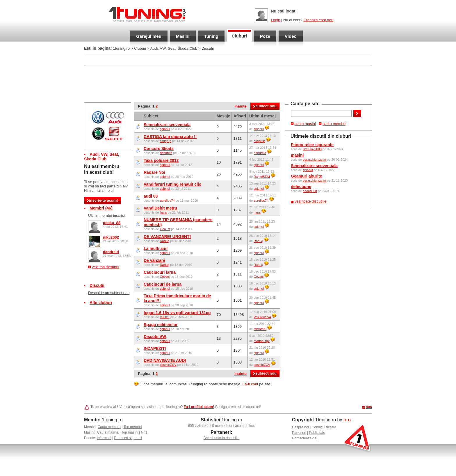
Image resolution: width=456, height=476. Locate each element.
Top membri (133, 427)
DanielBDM (262, 177)
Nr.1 (144, 432)
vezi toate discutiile (310, 201)
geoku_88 (112, 223)
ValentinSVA (262, 317)
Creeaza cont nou (318, 20)
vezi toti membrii (106, 267)
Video (291, 36)
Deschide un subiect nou (109, 293)
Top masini (130, 432)
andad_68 (310, 191)
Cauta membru (109, 427)
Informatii (104, 438)
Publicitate (317, 433)
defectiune (301, 187)
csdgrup (166, 141)
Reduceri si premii (128, 438)
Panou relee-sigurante (312, 145)
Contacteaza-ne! (305, 438)
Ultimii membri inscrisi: (107, 215)
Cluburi (239, 36)
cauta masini (305, 124)
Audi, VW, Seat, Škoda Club (174, 48)
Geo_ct (165, 229)
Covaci (165, 277)
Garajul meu (149, 36)
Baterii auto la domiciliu (221, 438)
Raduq (165, 241)
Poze (265, 36)
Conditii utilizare (324, 427)
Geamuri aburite (306, 176)
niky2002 (111, 237)
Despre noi (300, 427)
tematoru (260, 329)
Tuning (211, 36)
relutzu (165, 317)
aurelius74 (167, 201)
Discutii (97, 285)
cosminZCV (168, 365)
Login (276, 20)
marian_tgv (261, 341)
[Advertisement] (228, 83)
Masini (183, 36)
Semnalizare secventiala (314, 166)
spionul (308, 170)
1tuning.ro (121, 48)
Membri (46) (101, 208)
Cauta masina (108, 432)
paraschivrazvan (314, 160)
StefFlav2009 (312, 149)
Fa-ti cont (250, 384)
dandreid (111, 252)
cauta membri (334, 124)
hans (163, 212)
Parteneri (299, 433)
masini (297, 155)
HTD (347, 420)
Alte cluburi (101, 303)
